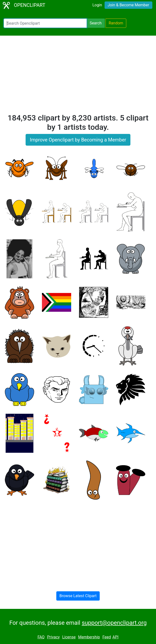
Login (97, 5)
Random (116, 23)
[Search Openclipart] (45, 23)
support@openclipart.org (114, 623)
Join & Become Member (128, 5)
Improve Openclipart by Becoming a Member (78, 140)
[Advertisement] (78, 77)
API (115, 637)
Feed (107, 637)
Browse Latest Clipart (78, 596)
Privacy (53, 637)
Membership (89, 637)
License (69, 637)
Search (96, 23)
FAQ (41, 637)
